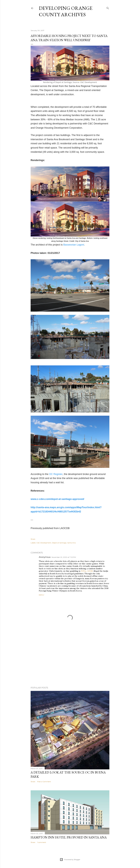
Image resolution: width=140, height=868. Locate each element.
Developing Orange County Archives (66, 11)
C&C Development (44, 543)
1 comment (42, 842)
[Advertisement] (70, 661)
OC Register (56, 474)
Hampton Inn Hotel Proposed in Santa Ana (69, 837)
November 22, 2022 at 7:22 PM (64, 557)
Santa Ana (71, 543)
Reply (41, 595)
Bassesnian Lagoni (74, 245)
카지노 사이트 (87, 571)
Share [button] (33, 539)
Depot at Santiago (59, 543)
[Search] (108, 8)
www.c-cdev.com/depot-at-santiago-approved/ (57, 499)
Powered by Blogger (70, 860)
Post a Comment (44, 782)
